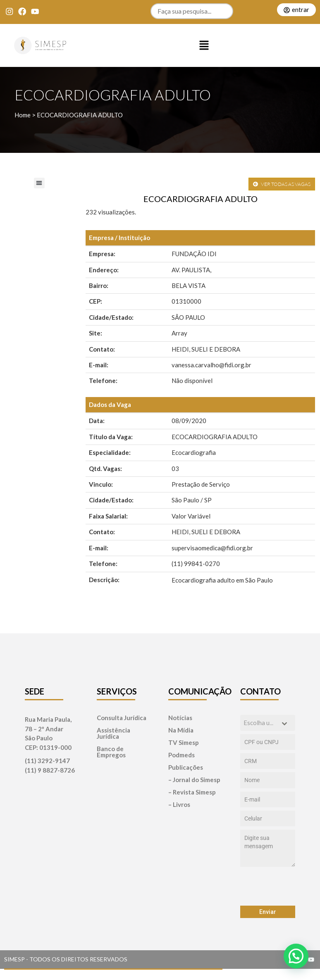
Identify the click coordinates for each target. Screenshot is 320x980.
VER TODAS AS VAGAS (282, 184)
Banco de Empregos (111, 752)
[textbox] (260, 723)
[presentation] (268, 886)
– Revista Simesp (192, 792)
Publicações (186, 767)
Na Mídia (181, 730)
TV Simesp (184, 743)
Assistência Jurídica (113, 733)
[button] (204, 45)
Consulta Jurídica (122, 718)
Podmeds (181, 755)
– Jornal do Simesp (194, 780)
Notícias (180, 718)
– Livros (179, 805)
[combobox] (268, 723)
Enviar (268, 912)
